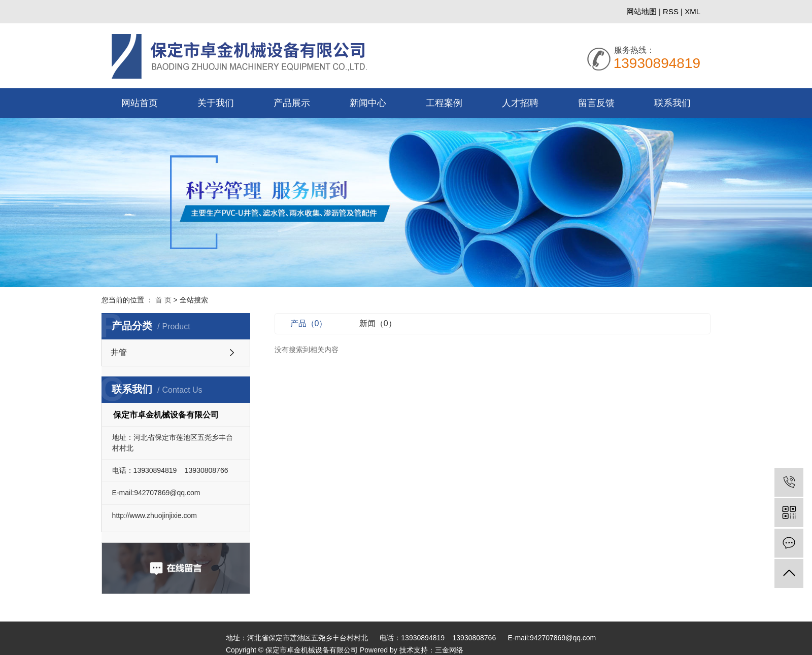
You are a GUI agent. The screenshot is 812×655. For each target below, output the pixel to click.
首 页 (163, 300)
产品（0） (316, 323)
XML (692, 11)
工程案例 (444, 103)
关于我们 (216, 103)
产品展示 (292, 103)
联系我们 (672, 103)
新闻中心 (368, 103)
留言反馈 (596, 103)
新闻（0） (385, 323)
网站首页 (140, 103)
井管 (119, 352)
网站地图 (642, 11)
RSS (671, 11)
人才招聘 (520, 103)
